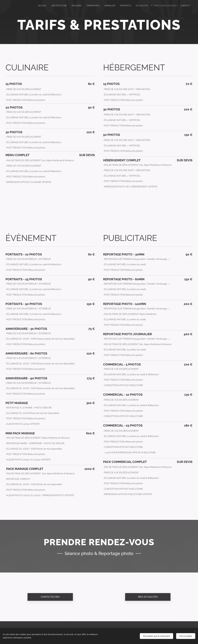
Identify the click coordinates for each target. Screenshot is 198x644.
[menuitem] (39, 6)
